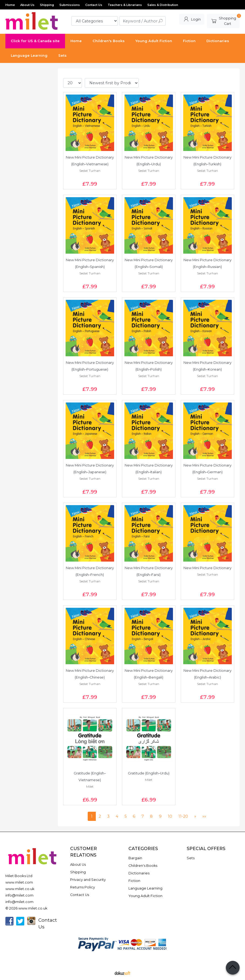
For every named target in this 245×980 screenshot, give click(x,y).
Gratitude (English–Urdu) (149, 773)
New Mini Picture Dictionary (207, 568)
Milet (90, 786)
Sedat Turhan (90, 171)
